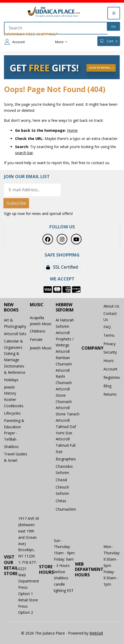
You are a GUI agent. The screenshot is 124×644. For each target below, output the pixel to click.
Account (15, 42)
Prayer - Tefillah (11, 436)
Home (72, 130)
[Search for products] (56, 28)
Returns (110, 394)
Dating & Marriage (12, 357)
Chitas (61, 501)
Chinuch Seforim (62, 490)
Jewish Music (41, 348)
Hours (109, 361)
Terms (109, 335)
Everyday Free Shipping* (31, 34)
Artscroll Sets (15, 334)
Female (36, 339)
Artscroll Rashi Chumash (64, 377)
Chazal (61, 480)
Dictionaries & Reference (15, 369)
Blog (107, 386)
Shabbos (11, 447)
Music (37, 305)
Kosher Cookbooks (14, 403)
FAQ (107, 327)
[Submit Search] (113, 26)
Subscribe (16, 203)
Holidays (11, 380)
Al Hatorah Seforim (65, 323)
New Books (11, 308)
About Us (111, 306)
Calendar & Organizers (13, 344)
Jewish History (10, 390)
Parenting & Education (14, 424)
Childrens (38, 331)
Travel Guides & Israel (16, 457)
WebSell (96, 633)
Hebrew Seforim (65, 308)
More (61, 42)
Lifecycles (12, 413)
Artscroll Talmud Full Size (66, 445)
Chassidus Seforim (64, 469)
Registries (112, 377)
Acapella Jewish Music (41, 321)
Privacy (109, 344)
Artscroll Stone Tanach (68, 411)
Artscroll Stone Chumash (64, 395)
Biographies (66, 459)
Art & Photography (15, 323)
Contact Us (110, 317)
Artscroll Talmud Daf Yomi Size (66, 427)
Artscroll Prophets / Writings (65, 339)
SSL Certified (62, 267)
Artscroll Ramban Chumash (64, 358)
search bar (24, 153)
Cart (109, 41)
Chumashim (66, 509)
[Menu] (114, 13)
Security (110, 352)
